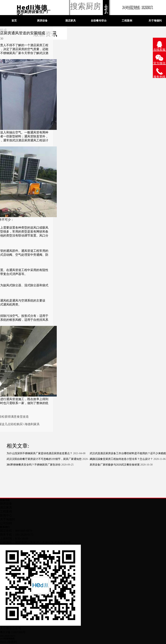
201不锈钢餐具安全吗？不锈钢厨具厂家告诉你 (34, 465)
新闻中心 (6, 515)
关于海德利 (8, 519)
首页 (14, 21)
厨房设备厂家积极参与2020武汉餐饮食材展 (115, 465)
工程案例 (127, 21)
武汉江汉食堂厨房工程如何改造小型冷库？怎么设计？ (121, 459)
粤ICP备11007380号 (13, 632)
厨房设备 (42, 21)
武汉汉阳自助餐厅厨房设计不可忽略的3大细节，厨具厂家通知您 (44, 459)
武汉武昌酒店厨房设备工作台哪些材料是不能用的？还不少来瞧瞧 (128, 453)
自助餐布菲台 (99, 21)
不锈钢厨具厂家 (11, 53)
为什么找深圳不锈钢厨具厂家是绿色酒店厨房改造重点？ (39, 453)
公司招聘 (6, 523)
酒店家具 (70, 21)
